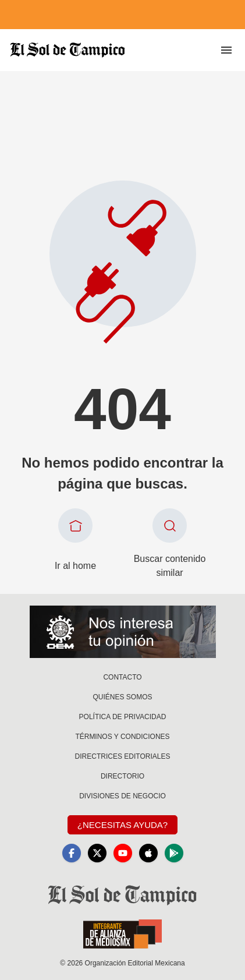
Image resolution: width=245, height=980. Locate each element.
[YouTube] (123, 853)
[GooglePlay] (174, 853)
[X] (97, 853)
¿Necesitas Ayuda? (123, 825)
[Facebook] (72, 853)
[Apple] (148, 853)
